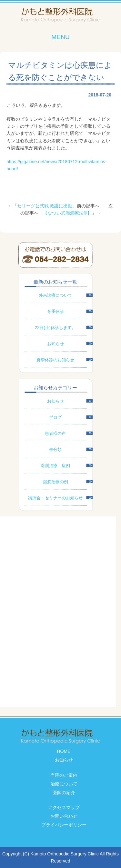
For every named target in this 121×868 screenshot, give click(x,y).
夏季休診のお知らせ (55, 360)
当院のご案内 (64, 775)
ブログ (55, 417)
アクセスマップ (64, 807)
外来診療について (55, 295)
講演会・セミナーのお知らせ (55, 498)
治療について (64, 784)
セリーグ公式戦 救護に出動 (45, 206)
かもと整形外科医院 (60, 15)
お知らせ (55, 344)
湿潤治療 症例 (55, 466)
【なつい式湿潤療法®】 (67, 213)
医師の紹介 (64, 793)
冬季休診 (55, 311)
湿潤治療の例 (55, 482)
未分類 (55, 449)
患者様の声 (55, 433)
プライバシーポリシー (64, 825)
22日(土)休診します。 (55, 328)
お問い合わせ (64, 816)
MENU (60, 37)
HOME (64, 751)
